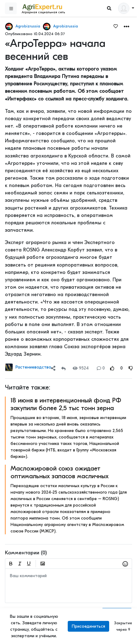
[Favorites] (116, 26)
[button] (126, 26)
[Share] (53, 368)
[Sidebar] (11, 8)
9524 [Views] (81, 368)
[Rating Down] (131, 368)
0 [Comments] (101, 368)
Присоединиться (88, 626)
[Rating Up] (112, 368)
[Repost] (63, 368)
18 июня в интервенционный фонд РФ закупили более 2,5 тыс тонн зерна (66, 404)
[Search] (109, 8)
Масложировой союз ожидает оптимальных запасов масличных (60, 472)
